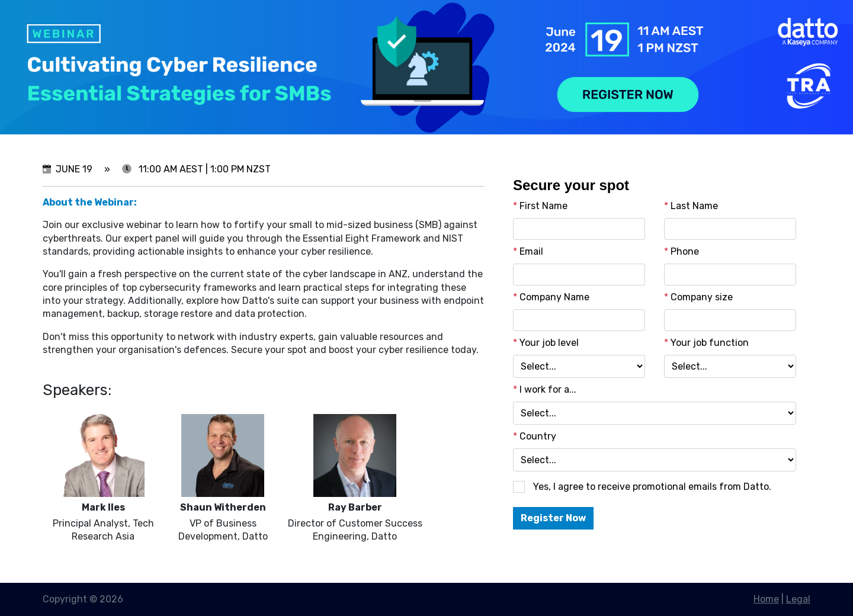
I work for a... (545, 390)
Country (535, 437)
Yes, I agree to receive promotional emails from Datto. (652, 487)
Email (528, 252)
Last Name (691, 206)
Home (766, 599)
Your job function (706, 343)
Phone (682, 252)
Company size (698, 297)
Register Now (553, 518)
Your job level (546, 343)
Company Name (551, 297)
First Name (540, 206)
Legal (798, 599)
